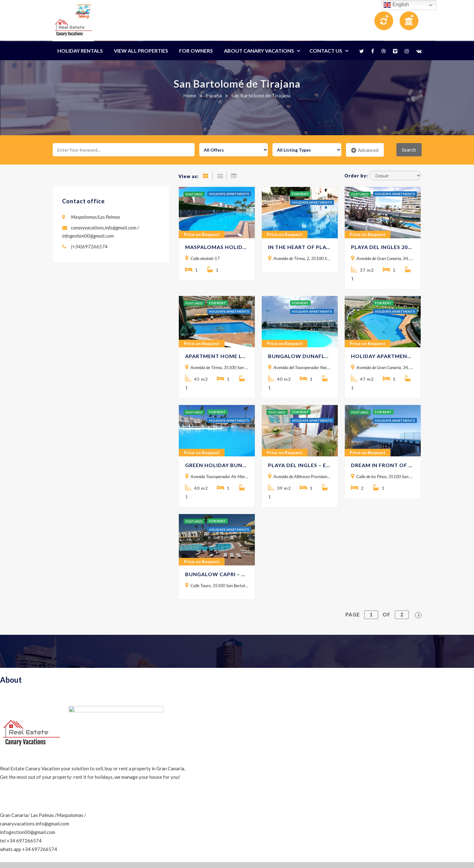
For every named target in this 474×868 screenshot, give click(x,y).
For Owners (196, 51)
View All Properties (141, 51)
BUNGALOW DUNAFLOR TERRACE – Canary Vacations (300, 356)
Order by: (356, 176)
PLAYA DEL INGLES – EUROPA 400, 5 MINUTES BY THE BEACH (300, 465)
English (396, 5)
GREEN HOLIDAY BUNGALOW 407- (217, 465)
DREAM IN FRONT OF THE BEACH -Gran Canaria (383, 465)
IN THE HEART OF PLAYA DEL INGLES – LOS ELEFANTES (300, 247)
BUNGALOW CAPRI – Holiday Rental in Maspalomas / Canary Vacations (217, 574)
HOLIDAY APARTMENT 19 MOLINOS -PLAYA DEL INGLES (383, 356)
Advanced (365, 150)
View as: (189, 176)
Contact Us (326, 51)
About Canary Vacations (259, 51)
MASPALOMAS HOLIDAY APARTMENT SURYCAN (217, 247)
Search (409, 150)
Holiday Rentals (80, 51)
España (214, 95)
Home (190, 95)
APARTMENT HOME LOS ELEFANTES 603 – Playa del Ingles (217, 356)
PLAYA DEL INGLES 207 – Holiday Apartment (383, 247)
